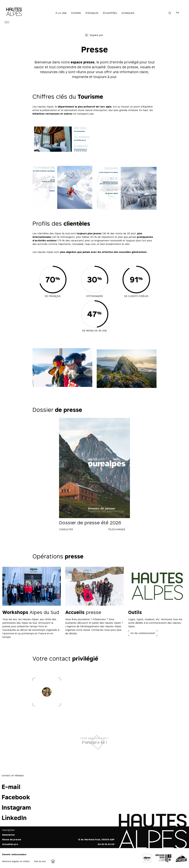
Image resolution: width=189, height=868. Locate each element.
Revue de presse (12, 839)
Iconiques (128, 13)
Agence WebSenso (53, 862)
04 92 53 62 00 (106, 844)
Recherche (170, 13)
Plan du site (40, 861)
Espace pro (96, 35)
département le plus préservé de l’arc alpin (85, 107)
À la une (61, 13)
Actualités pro (10, 844)
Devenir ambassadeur (14, 854)
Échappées (110, 13)
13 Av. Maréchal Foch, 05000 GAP (96, 839)
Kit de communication (143, 633)
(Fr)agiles (92, 13)
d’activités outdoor (45, 240)
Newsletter (9, 835)
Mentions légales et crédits (16, 861)
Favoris (76, 13)
